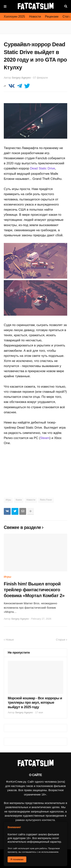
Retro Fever (46, 500)
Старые (61, 640)
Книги (19, 500)
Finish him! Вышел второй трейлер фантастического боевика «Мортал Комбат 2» (34, 590)
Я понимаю (17, 859)
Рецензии (52, 17)
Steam (45, 438)
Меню (5, 6)
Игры (8, 500)
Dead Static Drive (43, 168)
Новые (10, 640)
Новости (35, 17)
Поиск (66, 6)
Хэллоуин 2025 (14, 17)
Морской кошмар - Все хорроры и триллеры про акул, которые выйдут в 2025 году (35, 703)
